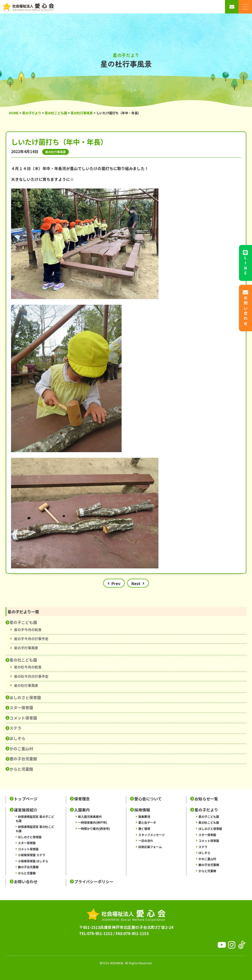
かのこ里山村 (21, 749)
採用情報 (142, 810)
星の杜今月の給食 (28, 667)
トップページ (26, 799)
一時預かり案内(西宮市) (94, 829)
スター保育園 (21, 707)
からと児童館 (21, 769)
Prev (116, 583)
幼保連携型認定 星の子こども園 (35, 819)
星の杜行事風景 (26, 685)
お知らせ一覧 (206, 799)
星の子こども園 (23, 622)
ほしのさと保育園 (25, 697)
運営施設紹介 (26, 810)
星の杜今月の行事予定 (31, 676)
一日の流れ (146, 841)
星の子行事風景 (26, 648)
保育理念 (82, 799)
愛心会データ (147, 822)
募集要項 (144, 816)
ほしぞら (17, 738)
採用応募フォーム (150, 847)
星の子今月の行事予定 (31, 639)
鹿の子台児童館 (23, 759)
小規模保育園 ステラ (32, 855)
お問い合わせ (26, 882)
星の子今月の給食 (28, 630)
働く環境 (144, 829)
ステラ (15, 728)
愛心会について (148, 799)
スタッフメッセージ (152, 835)
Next (136, 583)
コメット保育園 (23, 718)
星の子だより (206, 810)
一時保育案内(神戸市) (93, 822)
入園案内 (82, 810)
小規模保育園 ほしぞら (33, 861)
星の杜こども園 (23, 660)
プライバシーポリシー (94, 882)
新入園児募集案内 (90, 816)
